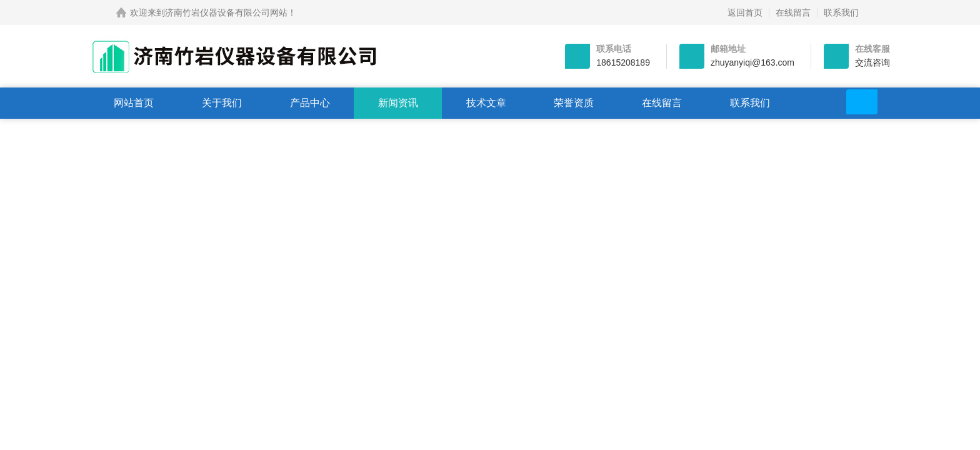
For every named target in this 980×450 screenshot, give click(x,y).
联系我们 (841, 12)
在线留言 (793, 12)
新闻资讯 (398, 103)
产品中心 (310, 103)
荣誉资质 (574, 103)
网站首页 (134, 103)
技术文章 (486, 103)
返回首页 (745, 12)
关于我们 (222, 103)
